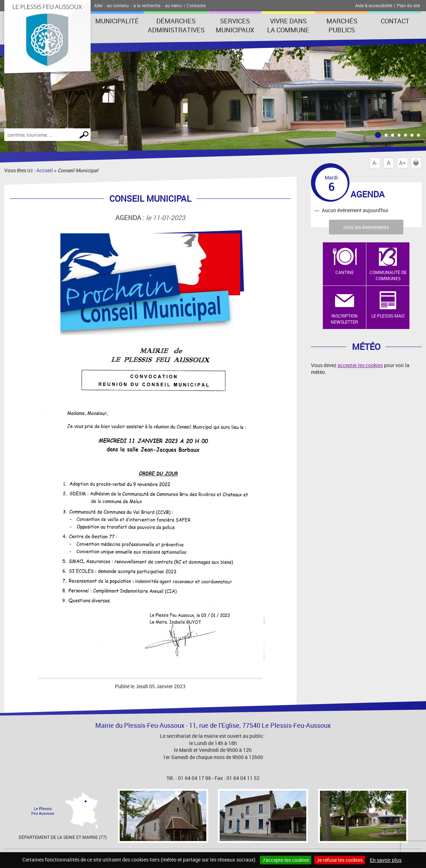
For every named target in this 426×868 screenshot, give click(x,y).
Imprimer (417, 163)
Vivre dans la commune (288, 25)
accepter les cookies (360, 365)
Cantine (345, 272)
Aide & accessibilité (374, 5)
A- (375, 163)
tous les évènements (366, 227)
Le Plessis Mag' (388, 316)
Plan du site (408, 5)
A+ (402, 163)
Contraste (196, 5)
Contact (395, 21)
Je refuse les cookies (340, 860)
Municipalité (117, 21)
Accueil (45, 170)
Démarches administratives (176, 25)
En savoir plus (386, 860)
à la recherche (147, 5)
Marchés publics (342, 25)
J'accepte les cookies (286, 860)
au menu (173, 5)
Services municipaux (235, 25)
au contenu (118, 5)
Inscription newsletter (344, 319)
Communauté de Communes (388, 275)
